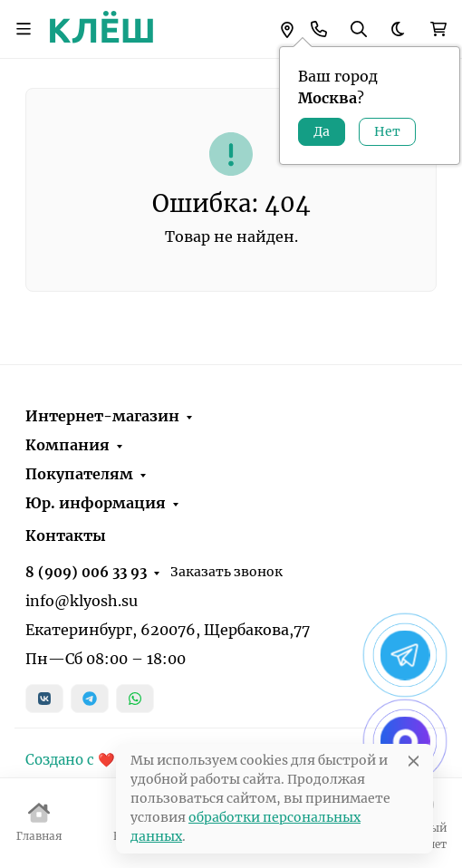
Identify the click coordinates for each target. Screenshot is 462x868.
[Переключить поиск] (359, 29)
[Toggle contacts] (319, 29)
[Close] (414, 761)
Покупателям (79, 474)
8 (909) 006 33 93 (86, 572)
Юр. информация (96, 503)
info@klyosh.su (82, 601)
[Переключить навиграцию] (24, 29)
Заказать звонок (226, 572)
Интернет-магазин (102, 416)
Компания (67, 445)
